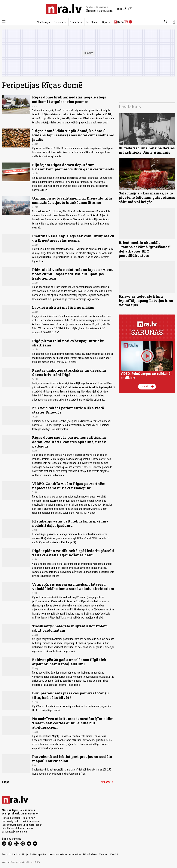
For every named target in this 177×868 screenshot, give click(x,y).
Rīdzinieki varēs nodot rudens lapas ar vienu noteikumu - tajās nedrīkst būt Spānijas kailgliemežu (73, 274)
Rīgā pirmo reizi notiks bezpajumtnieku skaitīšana (68, 343)
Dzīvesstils (60, 22)
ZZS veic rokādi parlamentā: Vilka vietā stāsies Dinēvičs (68, 410)
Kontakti (114, 854)
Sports (106, 22)
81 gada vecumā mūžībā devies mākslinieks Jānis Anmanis (147, 150)
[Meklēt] (166, 22)
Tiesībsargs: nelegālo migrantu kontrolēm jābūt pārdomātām (70, 628)
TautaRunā (76, 22)
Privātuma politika (38, 854)
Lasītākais (130, 106)
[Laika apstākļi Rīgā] (125, 9)
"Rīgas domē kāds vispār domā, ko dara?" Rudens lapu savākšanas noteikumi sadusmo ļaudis (73, 135)
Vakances (104, 854)
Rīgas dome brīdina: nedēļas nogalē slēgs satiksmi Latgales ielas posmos (69, 99)
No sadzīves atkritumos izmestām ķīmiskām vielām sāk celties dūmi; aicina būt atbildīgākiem (73, 723)
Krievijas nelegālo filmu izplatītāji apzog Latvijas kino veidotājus (146, 301)
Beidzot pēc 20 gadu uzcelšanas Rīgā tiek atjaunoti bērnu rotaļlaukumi (69, 662)
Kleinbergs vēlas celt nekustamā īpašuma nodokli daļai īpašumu (70, 523)
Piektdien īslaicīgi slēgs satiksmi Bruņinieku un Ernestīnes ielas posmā (73, 238)
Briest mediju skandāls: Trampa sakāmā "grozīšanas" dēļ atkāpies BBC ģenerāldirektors (145, 249)
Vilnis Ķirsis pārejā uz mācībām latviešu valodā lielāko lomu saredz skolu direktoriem (73, 586)
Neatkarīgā (43, 22)
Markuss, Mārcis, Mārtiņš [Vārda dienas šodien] (100, 11)
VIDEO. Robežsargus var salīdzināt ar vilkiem (146, 376)
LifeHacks (92, 22)
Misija (25, 854)
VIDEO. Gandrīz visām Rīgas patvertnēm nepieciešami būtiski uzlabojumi (69, 486)
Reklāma (16, 854)
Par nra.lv (6, 854)
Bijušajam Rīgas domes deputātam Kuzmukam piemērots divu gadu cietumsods (73, 167)
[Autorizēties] (173, 22)
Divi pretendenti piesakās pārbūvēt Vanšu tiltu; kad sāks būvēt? (70, 695)
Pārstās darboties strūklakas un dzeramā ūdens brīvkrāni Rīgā (69, 372)
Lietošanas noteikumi (58, 854)
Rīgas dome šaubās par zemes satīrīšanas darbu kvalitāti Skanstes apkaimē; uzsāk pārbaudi (69, 442)
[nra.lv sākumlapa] (64, 9)
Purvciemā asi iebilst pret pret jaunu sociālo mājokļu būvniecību (72, 759)
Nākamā (108, 782)
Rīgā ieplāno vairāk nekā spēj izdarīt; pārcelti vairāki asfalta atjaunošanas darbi (73, 553)
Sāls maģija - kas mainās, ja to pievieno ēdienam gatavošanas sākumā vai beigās (147, 197)
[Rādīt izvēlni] (4, 22)
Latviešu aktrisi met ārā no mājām (63, 307)
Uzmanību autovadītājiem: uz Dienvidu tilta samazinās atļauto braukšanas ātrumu (72, 200)
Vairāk (148, 387)
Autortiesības (75, 854)
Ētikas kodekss (90, 854)
